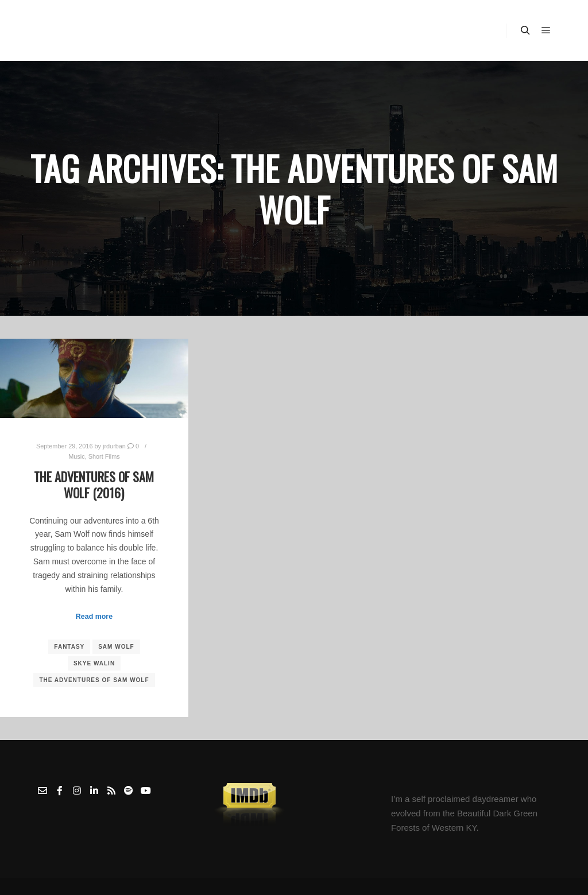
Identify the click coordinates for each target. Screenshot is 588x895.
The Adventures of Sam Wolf (94, 680)
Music (76, 456)
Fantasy (69, 647)
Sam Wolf (116, 647)
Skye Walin (94, 663)
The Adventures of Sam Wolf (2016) (94, 485)
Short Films (104, 456)
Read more (94, 617)
